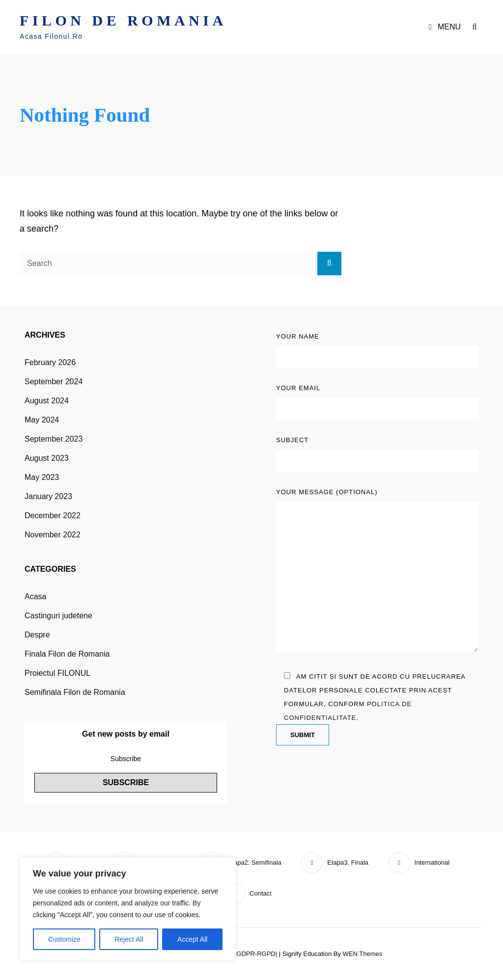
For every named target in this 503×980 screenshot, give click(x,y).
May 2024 (42, 420)
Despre (37, 635)
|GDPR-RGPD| (256, 954)
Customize (64, 939)
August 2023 (47, 458)
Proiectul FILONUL (57, 673)
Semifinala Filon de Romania (75, 692)
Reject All (129, 939)
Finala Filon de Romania (67, 654)
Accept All (192, 939)
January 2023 (48, 496)
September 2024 (54, 382)
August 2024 (47, 401)
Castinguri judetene (58, 616)
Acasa (35, 596)
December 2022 (53, 516)
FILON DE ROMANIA (123, 20)
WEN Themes (363, 954)
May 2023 (42, 477)
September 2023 (54, 439)
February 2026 (50, 362)
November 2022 (53, 535)
